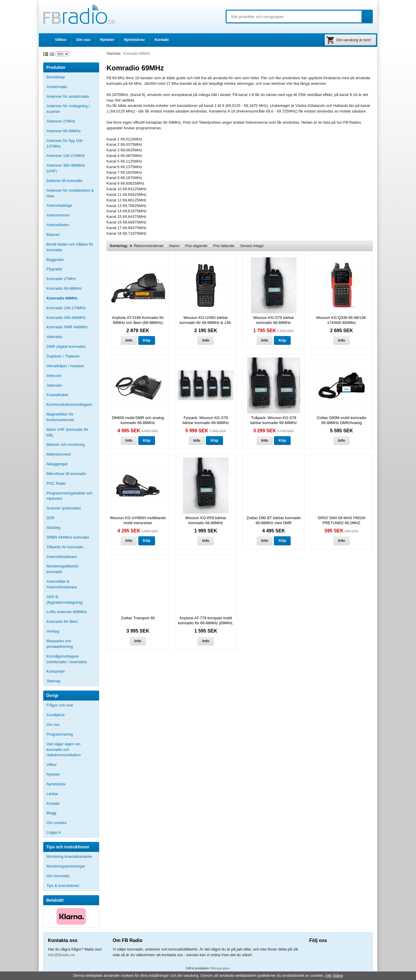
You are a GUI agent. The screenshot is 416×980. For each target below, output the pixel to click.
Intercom (54, 376)
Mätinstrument (59, 454)
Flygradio (54, 269)
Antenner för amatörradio (73, 97)
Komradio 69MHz (62, 298)
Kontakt (162, 40)
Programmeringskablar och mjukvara (69, 496)
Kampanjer (56, 671)
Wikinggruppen (220, 968)
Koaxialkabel (57, 395)
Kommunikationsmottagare (69, 404)
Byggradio (55, 260)
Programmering (60, 734)
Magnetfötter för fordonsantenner (60, 417)
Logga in (54, 832)
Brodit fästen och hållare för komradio (70, 247)
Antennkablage (59, 205)
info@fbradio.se (61, 955)
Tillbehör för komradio (73, 547)
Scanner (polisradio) (64, 508)
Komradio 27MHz (61, 279)
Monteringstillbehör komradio (63, 569)
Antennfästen (73, 225)
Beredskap (56, 77)
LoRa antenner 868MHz (67, 612)
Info (129, 340)
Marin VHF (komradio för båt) (67, 432)
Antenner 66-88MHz (73, 131)
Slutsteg (53, 528)
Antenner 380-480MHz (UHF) (73, 168)
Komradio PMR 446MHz (67, 327)
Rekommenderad (149, 246)
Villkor (61, 40)
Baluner (53, 235)
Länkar (52, 794)
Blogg (51, 813)
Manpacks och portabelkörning (60, 644)
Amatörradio (73, 87)
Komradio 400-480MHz (66, 318)
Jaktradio (54, 385)
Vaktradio (54, 337)
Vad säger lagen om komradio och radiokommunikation (64, 750)
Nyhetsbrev (134, 40)
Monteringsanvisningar (66, 866)
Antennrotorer (58, 215)
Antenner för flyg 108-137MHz (65, 143)
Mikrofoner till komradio (66, 474)
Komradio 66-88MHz (64, 288)
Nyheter (107, 40)
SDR (50, 518)
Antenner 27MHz (73, 121)
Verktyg (53, 631)
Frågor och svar (60, 705)
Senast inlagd (252, 246)
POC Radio (56, 483)
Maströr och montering (66, 445)
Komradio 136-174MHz (66, 308)
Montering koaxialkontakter (69, 856)
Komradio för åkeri (62, 621)
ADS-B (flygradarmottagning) (65, 600)
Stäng (338, 975)
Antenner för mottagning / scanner (68, 109)
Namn (174, 246)
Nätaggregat (57, 464)
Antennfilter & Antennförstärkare (62, 584)
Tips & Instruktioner (63, 886)
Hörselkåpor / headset (65, 366)
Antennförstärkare (62, 557)
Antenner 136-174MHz (73, 156)
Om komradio (58, 876)
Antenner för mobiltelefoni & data (70, 193)
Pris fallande (224, 246)
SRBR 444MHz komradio (68, 537)
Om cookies (57, 823)
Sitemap (54, 681)
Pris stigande (196, 246)
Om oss (83, 40)
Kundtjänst (55, 715)
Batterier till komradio (64, 181)
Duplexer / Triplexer (63, 356)
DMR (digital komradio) (66, 346)
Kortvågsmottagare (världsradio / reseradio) (67, 659)
